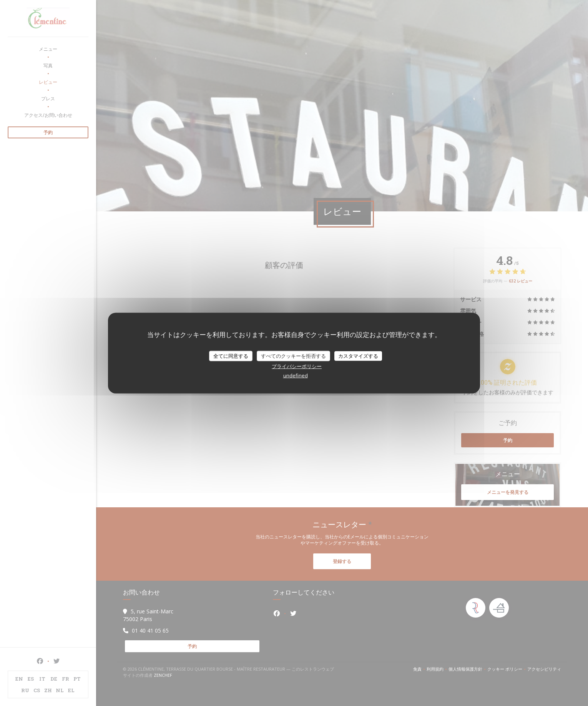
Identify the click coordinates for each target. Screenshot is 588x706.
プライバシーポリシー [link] (297, 366)
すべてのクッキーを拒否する (293, 355)
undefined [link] (296, 375)
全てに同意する (231, 355)
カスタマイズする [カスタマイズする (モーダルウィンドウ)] (358, 355)
